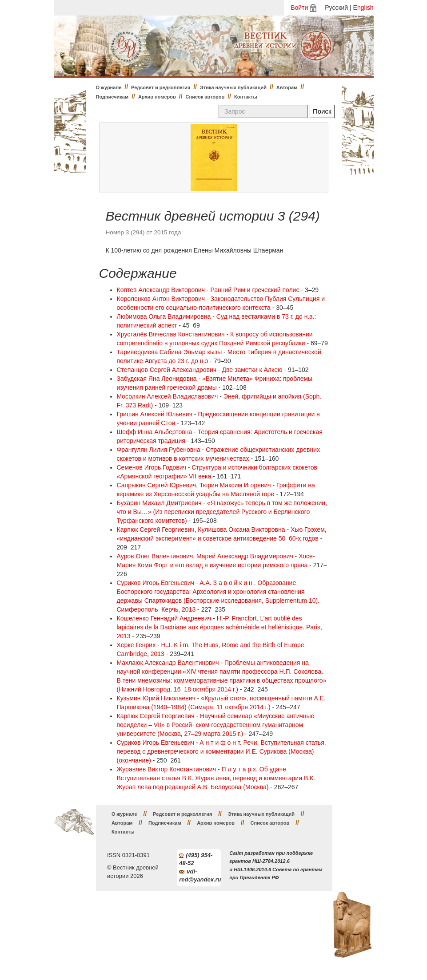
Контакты (246, 97)
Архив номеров (157, 97)
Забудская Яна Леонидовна (157, 379)
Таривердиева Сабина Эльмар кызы (170, 352)
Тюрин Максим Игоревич (235, 485)
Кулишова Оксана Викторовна (241, 530)
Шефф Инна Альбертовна (155, 432)
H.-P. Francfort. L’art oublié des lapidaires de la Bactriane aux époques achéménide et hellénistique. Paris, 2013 (219, 627)
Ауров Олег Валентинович (155, 556)
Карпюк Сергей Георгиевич (156, 530)
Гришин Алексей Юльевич (155, 414)
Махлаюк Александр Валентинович (168, 663)
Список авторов (205, 97)
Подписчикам (112, 97)
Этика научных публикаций (233, 87)
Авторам (287, 87)
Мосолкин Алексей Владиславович (168, 396)
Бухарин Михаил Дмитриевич (159, 503)
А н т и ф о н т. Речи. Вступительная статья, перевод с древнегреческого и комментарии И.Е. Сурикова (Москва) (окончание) (221, 751)
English (363, 8)
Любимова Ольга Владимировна (164, 316)
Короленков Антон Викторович (161, 299)
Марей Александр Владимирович (245, 556)
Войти (299, 8)
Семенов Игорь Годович (152, 467)
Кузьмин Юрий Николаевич (156, 698)
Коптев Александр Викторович (161, 290)
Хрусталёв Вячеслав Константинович (171, 334)
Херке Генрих (136, 645)
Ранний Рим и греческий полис (255, 290)
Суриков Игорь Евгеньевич (156, 583)
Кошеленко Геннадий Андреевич (164, 618)
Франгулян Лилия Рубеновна (159, 450)
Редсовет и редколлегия (161, 87)
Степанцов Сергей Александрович (167, 370)
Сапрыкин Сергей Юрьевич (157, 485)
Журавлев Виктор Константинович (167, 769)
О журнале (109, 87)
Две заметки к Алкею (252, 370)
